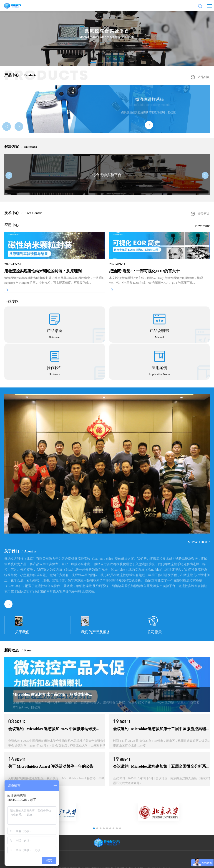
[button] (93, 62)
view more (203, 234)
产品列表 (204, 75)
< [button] (10, 127)
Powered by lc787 (156, 862)
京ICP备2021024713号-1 (132, 862)
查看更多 (204, 222)
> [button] (18, 127)
